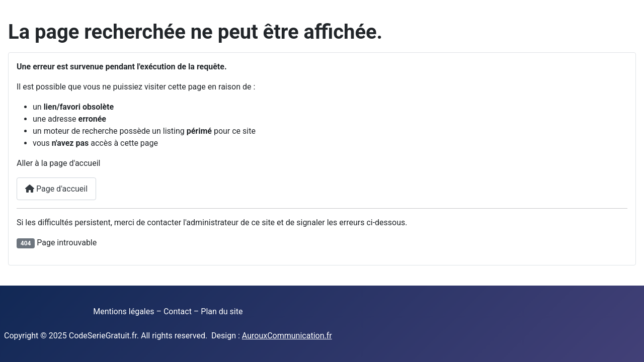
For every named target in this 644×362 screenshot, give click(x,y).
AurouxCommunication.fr (287, 336)
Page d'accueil (56, 189)
